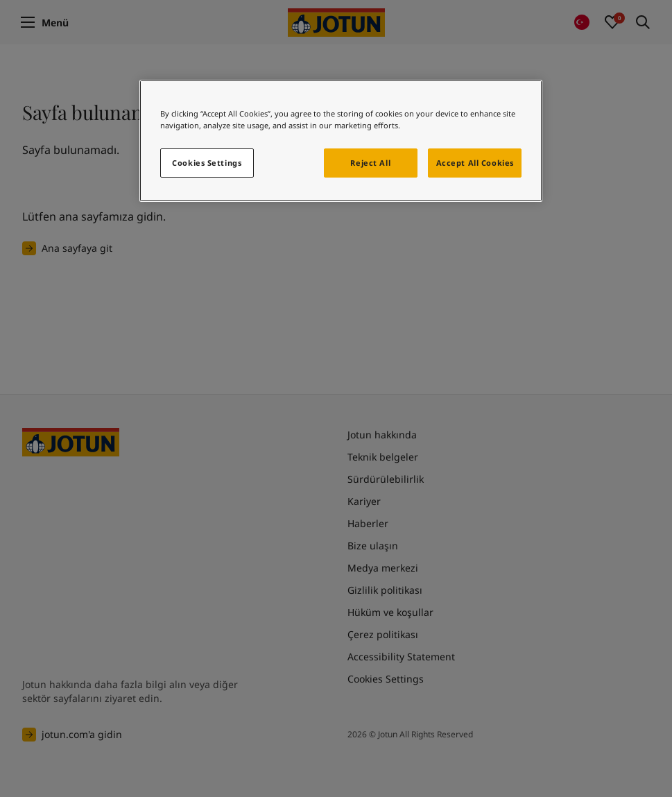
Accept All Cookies (475, 163)
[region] (341, 141)
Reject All (370, 163)
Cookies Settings (207, 163)
